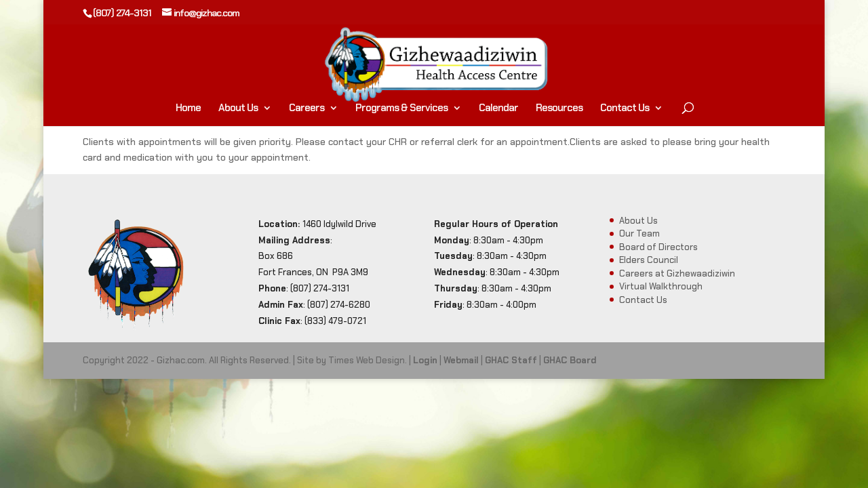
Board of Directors (658, 247)
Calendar (498, 109)
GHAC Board (570, 360)
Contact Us (625, 109)
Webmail (461, 360)
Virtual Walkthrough (661, 286)
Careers (307, 109)
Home (188, 109)
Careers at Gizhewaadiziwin (677, 273)
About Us (238, 109)
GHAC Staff (511, 360)
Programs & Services (401, 109)
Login (425, 360)
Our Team (639, 233)
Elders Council (649, 260)
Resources (559, 109)
